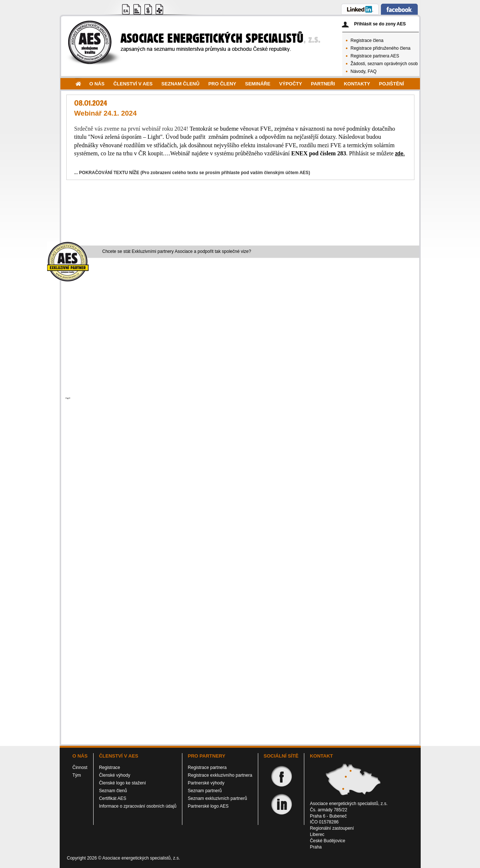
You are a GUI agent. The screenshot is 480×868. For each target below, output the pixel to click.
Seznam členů (180, 84)
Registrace (110, 768)
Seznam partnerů (205, 791)
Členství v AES (133, 84)
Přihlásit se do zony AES (380, 24)
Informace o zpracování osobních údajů (138, 806)
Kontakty (357, 84)
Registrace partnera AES (375, 56)
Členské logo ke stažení (122, 783)
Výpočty (291, 84)
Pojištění (392, 84)
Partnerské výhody (206, 783)
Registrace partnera (207, 768)
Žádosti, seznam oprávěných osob (384, 64)
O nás (97, 84)
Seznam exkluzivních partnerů (218, 798)
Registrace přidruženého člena (381, 48)
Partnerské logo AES (208, 806)
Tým (77, 775)
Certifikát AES (113, 798)
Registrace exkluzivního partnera (220, 775)
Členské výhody (115, 775)
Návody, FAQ (364, 71)
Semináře (258, 84)
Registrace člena (367, 40)
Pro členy (222, 84)
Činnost (80, 768)
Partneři (323, 84)
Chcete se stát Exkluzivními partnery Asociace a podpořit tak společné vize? (177, 251)
